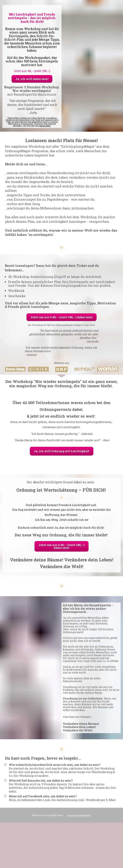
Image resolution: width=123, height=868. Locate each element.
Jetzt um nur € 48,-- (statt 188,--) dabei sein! (61, 317)
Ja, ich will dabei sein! (32, 79)
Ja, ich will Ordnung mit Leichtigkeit (62, 451)
